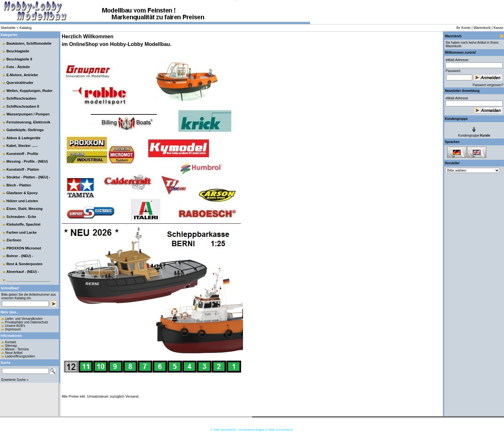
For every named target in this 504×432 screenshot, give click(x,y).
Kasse (498, 28)
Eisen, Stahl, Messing (24, 209)
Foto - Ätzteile (18, 67)
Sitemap (11, 346)
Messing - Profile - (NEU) (27, 161)
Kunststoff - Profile (22, 154)
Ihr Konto (463, 28)
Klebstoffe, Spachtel (23, 224)
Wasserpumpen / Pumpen (28, 114)
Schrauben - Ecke (21, 217)
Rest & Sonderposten (24, 264)
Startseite (8, 28)
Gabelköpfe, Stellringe (25, 130)
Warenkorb (482, 28)
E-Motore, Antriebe (22, 75)
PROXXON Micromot (24, 248)
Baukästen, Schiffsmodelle (29, 43)
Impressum (13, 329)
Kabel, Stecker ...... (22, 146)
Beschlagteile (18, 51)
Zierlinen (14, 240)
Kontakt (11, 342)
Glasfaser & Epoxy (22, 193)
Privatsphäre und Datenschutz (27, 322)
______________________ (28, 280)
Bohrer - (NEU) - (20, 256)
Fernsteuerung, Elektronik (28, 122)
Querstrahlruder (20, 83)
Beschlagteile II (19, 59)
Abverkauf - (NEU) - (23, 272)
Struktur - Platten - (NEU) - (28, 177)
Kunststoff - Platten (23, 169)
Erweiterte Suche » (15, 380)
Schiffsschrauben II (23, 106)
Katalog (26, 28)
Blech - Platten (19, 185)
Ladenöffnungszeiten (20, 356)
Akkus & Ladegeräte (23, 138)
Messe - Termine (17, 349)
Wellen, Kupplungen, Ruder (29, 91)
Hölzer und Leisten (22, 201)
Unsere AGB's (15, 326)
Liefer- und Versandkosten (24, 319)
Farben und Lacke (22, 232)
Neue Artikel (14, 353)
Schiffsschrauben (21, 98)
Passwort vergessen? (488, 85)
